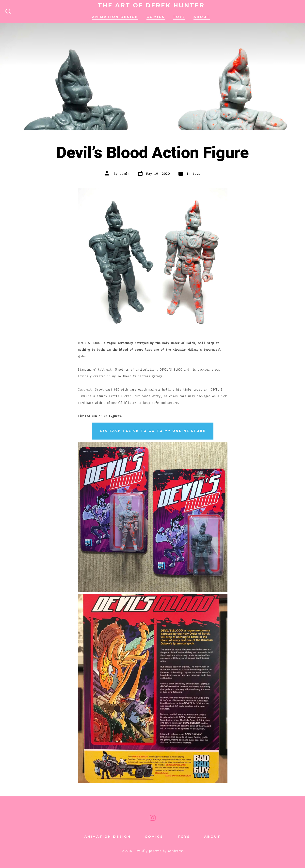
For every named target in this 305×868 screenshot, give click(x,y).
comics (156, 17)
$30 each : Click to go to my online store (153, 431)
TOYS (179, 17)
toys (196, 174)
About (202, 17)
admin (125, 174)
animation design (115, 17)
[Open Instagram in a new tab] (153, 818)
